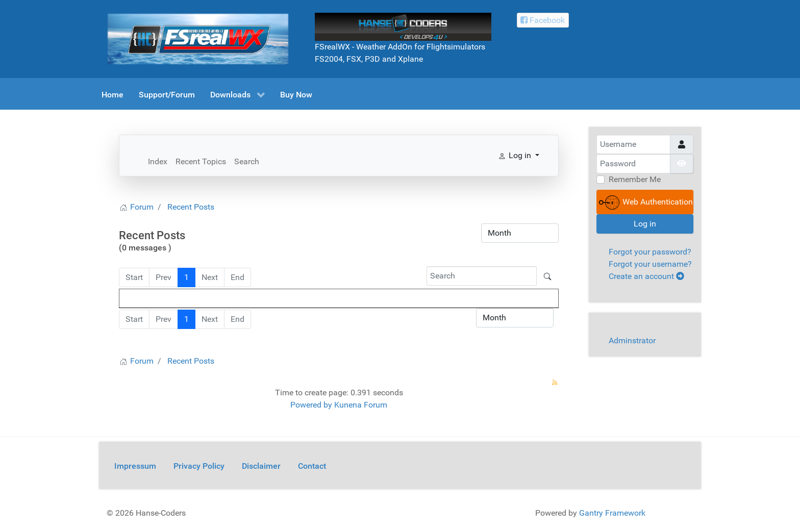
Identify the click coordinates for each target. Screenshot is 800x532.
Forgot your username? (650, 264)
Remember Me (635, 179)
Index (158, 161)
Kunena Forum (361, 405)
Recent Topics (201, 161)
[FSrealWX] (198, 39)
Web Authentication (646, 202)
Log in (645, 224)
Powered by (311, 405)
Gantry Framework (612, 513)
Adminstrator (632, 340)
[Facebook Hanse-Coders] (543, 20)
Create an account (646, 276)
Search (247, 161)
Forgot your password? (650, 252)
